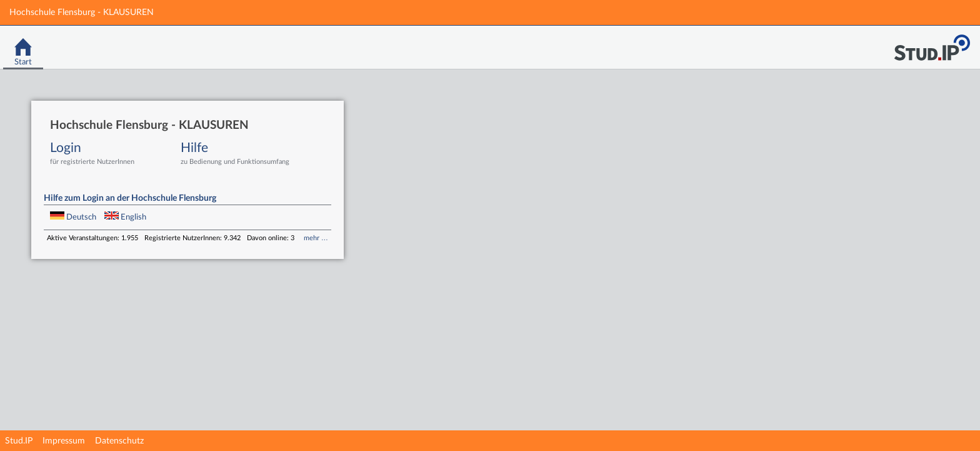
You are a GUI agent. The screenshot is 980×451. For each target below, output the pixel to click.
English (125, 217)
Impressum (64, 441)
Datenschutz (119, 441)
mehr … (316, 238)
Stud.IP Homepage (932, 44)
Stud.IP (19, 441)
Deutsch (74, 217)
